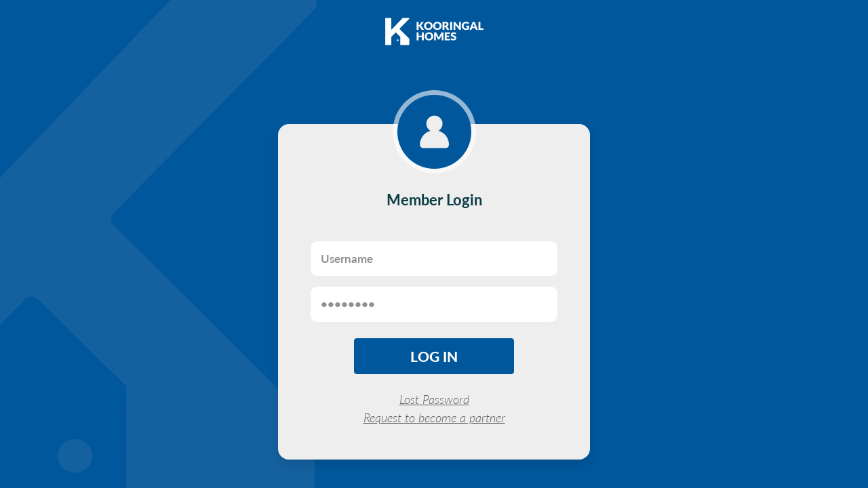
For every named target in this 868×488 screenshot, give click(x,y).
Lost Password (434, 399)
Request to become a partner (434, 418)
